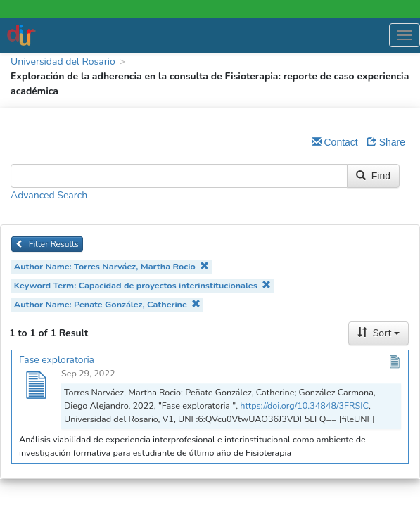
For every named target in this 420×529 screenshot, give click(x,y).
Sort (378, 333)
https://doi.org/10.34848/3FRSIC (304, 406)
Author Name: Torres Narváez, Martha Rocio (112, 266)
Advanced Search (49, 195)
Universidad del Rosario (63, 62)
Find (373, 176)
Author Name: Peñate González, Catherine (108, 304)
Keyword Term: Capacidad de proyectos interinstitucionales (143, 285)
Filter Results (47, 244)
